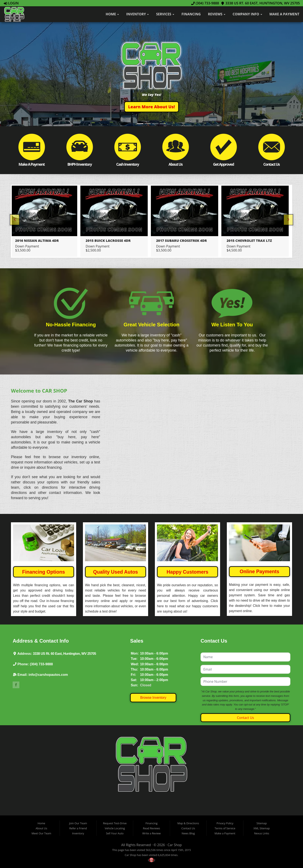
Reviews (217, 14)
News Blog (188, 833)
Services (165, 14)
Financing (191, 14)
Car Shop (175, 845)
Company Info (247, 14)
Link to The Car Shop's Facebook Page (16, 685)
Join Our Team (78, 823)
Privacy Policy (225, 823)
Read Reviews (151, 828)
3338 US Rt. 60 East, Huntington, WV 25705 (260, 3)
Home (112, 14)
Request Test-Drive (115, 823)
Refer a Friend (78, 828)
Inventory (138, 14)
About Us (41, 828)
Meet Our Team (41, 833)
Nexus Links (262, 833)
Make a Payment (284, 14)
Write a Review (151, 833)
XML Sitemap (262, 828)
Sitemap (262, 823)
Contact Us (245, 718)
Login (11, 3)
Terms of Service (225, 828)
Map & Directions (188, 823)
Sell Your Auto (115, 833)
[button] (152, 107)
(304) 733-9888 (205, 3)
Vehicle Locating (115, 828)
